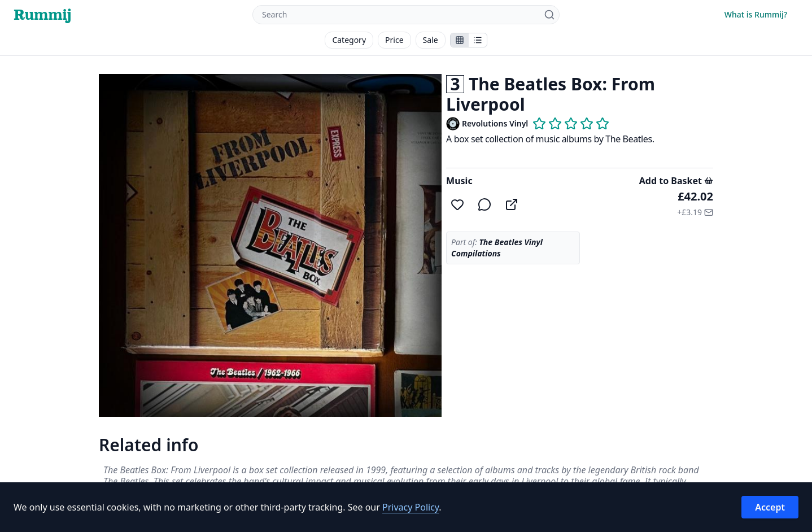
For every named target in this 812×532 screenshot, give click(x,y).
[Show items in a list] (478, 40)
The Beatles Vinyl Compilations (497, 248)
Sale (431, 40)
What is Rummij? (756, 14)
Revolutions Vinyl (495, 123)
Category (349, 40)
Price (394, 40)
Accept (770, 507)
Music (459, 181)
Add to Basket (676, 181)
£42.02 (695, 196)
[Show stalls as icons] (460, 40)
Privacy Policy (411, 507)
